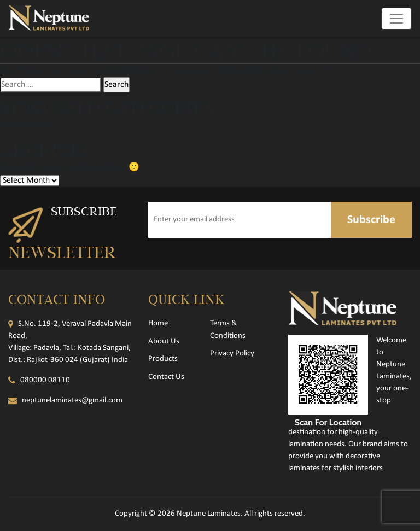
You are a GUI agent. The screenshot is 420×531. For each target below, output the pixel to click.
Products (163, 359)
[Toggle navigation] (396, 19)
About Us (164, 342)
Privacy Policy (232, 354)
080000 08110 (45, 380)
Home (158, 323)
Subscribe (371, 220)
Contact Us (166, 377)
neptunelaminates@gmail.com (72, 401)
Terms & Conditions (228, 330)
